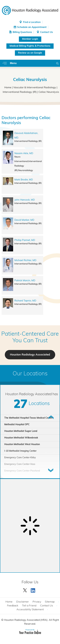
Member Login (30, 39)
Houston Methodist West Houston (22, 444)
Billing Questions (22, 32)
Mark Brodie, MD (24, 180)
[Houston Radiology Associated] (30, 10)
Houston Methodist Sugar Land (21, 431)
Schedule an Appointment (32, 27)
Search (57, 63)
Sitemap (50, 602)
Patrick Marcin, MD (25, 281)
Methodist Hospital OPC (17, 425)
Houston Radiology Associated (30, 355)
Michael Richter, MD (25, 261)
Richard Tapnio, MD (25, 301)
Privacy (37, 602)
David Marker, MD (24, 220)
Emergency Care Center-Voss (20, 464)
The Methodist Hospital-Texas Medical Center (28, 418)
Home (8, 88)
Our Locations (30, 374)
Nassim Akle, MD (24, 154)
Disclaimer (23, 602)
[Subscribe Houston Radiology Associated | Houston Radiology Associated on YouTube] (33, 590)
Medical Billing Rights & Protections (30, 46)
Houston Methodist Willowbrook (21, 438)
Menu (13, 63)
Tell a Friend (29, 606)
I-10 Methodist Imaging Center (20, 451)
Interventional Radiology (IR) (20, 92)
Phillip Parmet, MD (25, 240)
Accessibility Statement (30, 610)
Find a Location (32, 22)
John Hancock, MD (25, 200)
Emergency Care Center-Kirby (20, 458)
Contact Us (47, 32)
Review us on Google (30, 53)
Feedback (13, 606)
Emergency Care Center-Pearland (22, 471)
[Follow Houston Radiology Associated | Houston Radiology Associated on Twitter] (25, 590)
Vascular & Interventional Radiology (35, 88)
